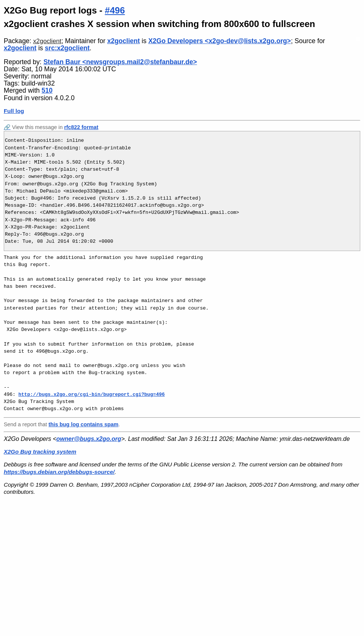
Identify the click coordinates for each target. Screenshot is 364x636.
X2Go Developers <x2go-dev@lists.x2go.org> (220, 41)
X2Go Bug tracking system (40, 452)
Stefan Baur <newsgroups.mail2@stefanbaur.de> (120, 62)
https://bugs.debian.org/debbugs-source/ (59, 472)
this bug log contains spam (83, 424)
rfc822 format (81, 127)
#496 (115, 10)
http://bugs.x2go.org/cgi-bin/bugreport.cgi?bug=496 (92, 394)
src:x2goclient (67, 48)
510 (47, 90)
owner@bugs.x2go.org (89, 439)
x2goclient (47, 41)
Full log (14, 111)
